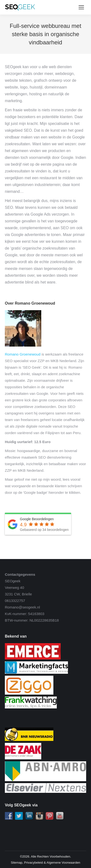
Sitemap (17, 863)
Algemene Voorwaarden (63, 863)
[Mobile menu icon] (81, 7)
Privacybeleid (33, 863)
